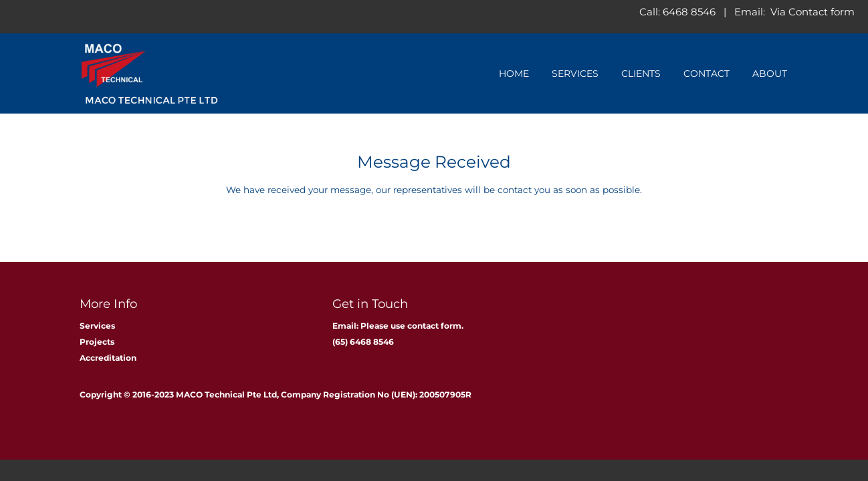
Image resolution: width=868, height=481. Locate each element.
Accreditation (108, 358)
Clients (641, 73)
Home (514, 73)
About (770, 73)
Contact (707, 73)
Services (575, 73)
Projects (97, 342)
